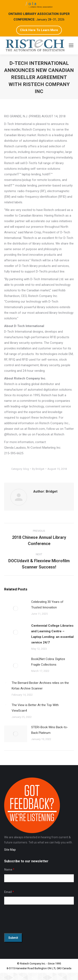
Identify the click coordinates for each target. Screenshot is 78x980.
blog (26, 469)
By (38, 469)
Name (9, 870)
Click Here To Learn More (39, 30)
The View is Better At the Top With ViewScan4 (35, 708)
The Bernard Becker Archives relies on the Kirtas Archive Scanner (40, 686)
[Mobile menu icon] (71, 45)
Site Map (10, 850)
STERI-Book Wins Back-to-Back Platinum (50, 730)
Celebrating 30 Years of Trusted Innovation (47, 605)
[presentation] (36, 920)
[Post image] (16, 608)
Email (9, 892)
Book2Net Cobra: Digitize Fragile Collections (48, 662)
